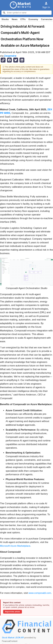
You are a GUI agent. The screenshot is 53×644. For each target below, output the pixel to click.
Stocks (5, 19)
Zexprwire (10, 56)
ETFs (23, 19)
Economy (33, 19)
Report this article (13, 612)
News (15, 19)
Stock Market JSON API (13, 638)
